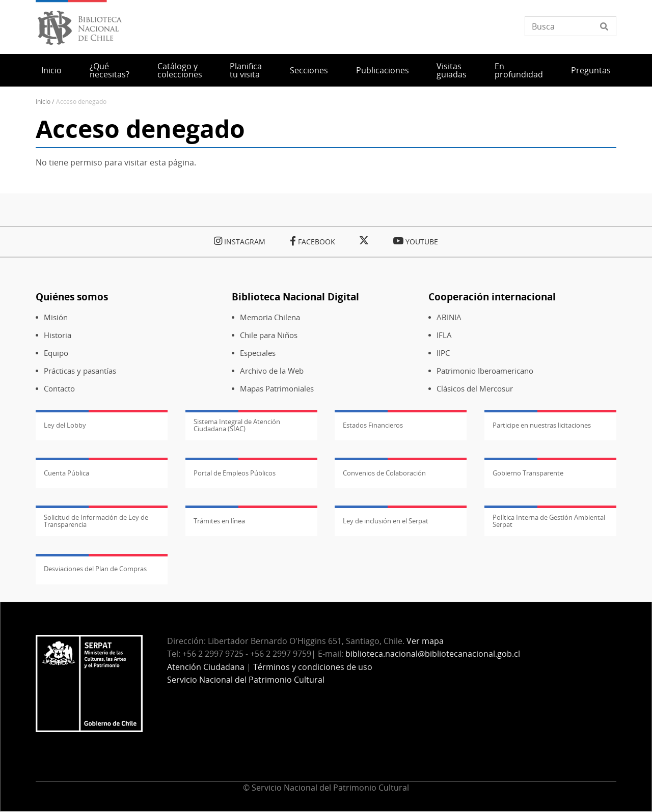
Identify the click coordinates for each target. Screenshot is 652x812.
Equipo (56, 353)
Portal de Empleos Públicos (235, 473)
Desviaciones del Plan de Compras (95, 569)
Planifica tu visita (246, 70)
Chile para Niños (269, 335)
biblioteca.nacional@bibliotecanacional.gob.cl (433, 654)
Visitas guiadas (452, 70)
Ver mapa (425, 641)
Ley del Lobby (65, 425)
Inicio (51, 70)
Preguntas (591, 70)
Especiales (258, 353)
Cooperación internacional (492, 297)
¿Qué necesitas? (110, 70)
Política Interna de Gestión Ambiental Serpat (549, 521)
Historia (58, 335)
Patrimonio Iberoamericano (485, 371)
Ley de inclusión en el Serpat (386, 521)
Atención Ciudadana (206, 667)
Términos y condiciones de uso (313, 667)
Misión (56, 317)
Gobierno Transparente (528, 473)
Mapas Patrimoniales (277, 389)
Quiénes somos (72, 297)
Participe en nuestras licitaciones (542, 425)
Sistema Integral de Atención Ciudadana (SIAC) (237, 425)
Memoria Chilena (270, 317)
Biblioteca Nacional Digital (295, 297)
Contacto (59, 389)
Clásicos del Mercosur (475, 389)
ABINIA (449, 317)
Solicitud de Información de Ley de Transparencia (96, 521)
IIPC (443, 353)
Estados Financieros (373, 425)
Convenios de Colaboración (384, 473)
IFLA (444, 335)
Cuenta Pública (66, 473)
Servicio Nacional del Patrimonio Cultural (246, 680)
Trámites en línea (219, 521)
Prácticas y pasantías (80, 371)
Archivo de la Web (272, 371)
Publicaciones (383, 70)
